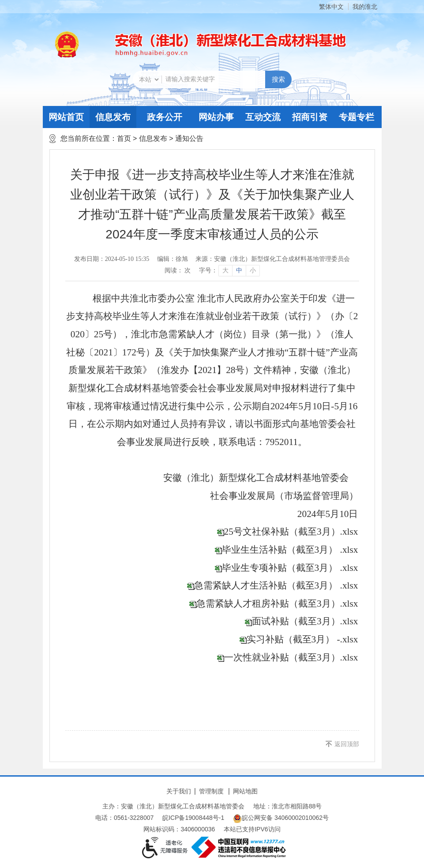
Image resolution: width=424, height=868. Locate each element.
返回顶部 (347, 744)
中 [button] (239, 270)
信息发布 (113, 117)
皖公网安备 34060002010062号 (281, 819)
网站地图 (245, 791)
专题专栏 (356, 117)
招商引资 (310, 117)
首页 (124, 138)
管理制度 (211, 791)
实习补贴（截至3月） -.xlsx (302, 639)
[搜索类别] (149, 79)
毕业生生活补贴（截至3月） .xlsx (290, 550)
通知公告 (189, 138)
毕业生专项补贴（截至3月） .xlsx (290, 568)
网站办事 (216, 117)
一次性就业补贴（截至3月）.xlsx (291, 657)
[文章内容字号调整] (229, 271)
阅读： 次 (178, 270)
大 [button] (225, 270)
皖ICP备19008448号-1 (193, 818)
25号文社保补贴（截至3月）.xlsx (291, 532)
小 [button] (253, 270)
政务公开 (165, 117)
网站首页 (66, 117)
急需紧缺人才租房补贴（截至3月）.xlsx (277, 604)
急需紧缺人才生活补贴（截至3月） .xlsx (276, 585)
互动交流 (263, 117)
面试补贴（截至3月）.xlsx (305, 621)
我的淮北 (365, 7)
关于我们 (179, 791)
